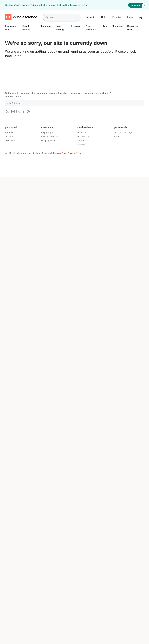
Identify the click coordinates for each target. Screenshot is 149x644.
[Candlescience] (22, 17)
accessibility (83, 136)
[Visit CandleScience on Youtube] (18, 111)
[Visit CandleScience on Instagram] (13, 111)
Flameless (45, 26)
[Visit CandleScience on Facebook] (23, 111)
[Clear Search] (77, 17)
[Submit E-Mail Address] (141, 103)
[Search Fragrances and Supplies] (62, 17)
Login (130, 17)
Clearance (117, 26)
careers (81, 140)
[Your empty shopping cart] (141, 17)
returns (117, 136)
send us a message (123, 132)
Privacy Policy (74, 153)
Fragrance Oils (11, 28)
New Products (91, 28)
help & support (49, 132)
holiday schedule (50, 136)
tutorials (9, 132)
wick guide (10, 140)
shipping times (48, 140)
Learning (76, 26)
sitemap (81, 144)
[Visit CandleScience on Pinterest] (29, 111)
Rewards (90, 17)
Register (117, 17)
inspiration (10, 136)
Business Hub (132, 28)
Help (104, 17)
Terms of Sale (60, 153)
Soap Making (60, 28)
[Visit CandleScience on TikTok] (8, 111)
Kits (105, 26)
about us (82, 132)
